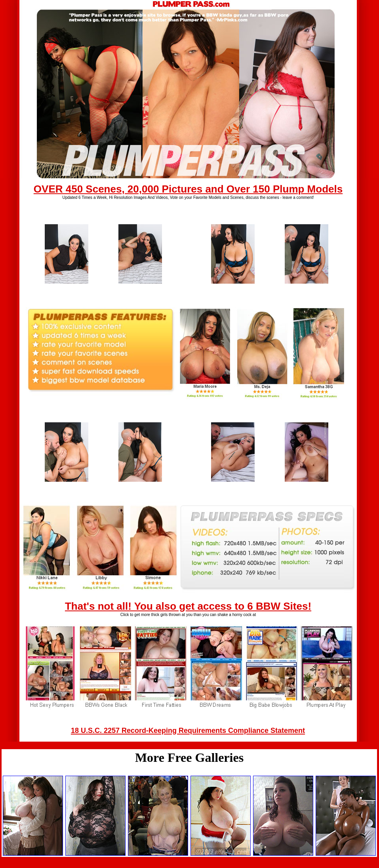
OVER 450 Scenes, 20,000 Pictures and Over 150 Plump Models (188, 189)
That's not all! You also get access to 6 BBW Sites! (188, 606)
